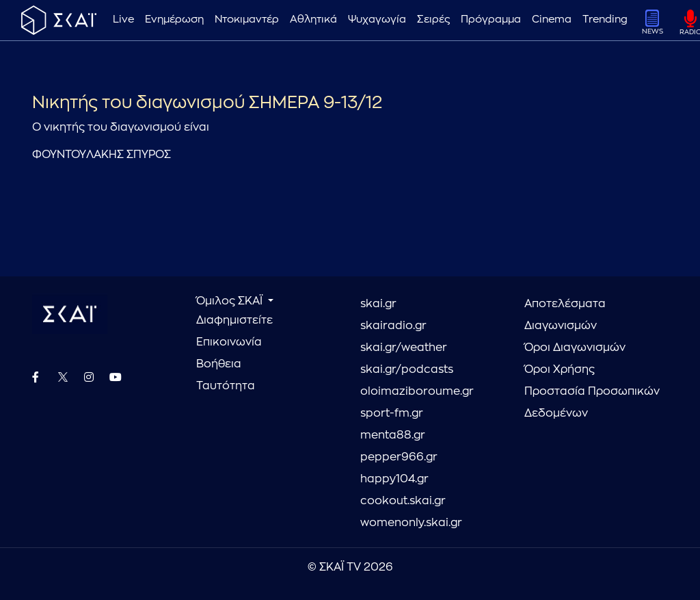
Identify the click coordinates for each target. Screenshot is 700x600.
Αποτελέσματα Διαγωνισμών (565, 315)
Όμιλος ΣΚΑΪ (231, 301)
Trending (605, 19)
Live (123, 19)
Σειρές (433, 19)
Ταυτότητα (226, 386)
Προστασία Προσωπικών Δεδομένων (592, 402)
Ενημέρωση (174, 19)
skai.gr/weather (404, 348)
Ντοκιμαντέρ (247, 19)
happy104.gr (394, 479)
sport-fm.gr (392, 413)
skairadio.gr (393, 326)
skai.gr (378, 304)
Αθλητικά (313, 19)
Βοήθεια (219, 364)
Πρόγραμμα (491, 19)
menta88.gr (393, 435)
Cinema (552, 19)
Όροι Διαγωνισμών (575, 348)
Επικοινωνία (229, 342)
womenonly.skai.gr (411, 523)
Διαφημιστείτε (234, 320)
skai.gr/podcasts (407, 369)
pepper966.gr (399, 457)
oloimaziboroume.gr (417, 391)
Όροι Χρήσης (560, 369)
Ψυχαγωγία (377, 19)
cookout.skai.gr (403, 501)
